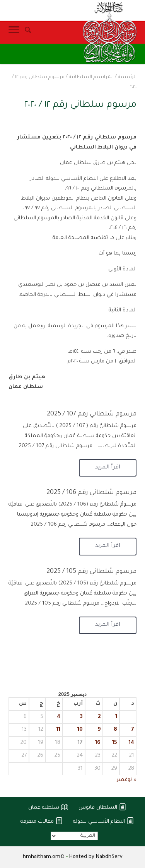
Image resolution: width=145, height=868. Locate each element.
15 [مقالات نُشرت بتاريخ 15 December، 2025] (115, 743)
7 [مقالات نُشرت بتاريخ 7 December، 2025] (133, 730)
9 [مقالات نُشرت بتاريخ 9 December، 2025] (99, 730)
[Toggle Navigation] (14, 32)
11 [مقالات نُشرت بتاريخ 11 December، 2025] (58, 730)
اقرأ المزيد (108, 468)
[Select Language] (74, 836)
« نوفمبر (127, 780)
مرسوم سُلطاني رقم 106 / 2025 (91, 493)
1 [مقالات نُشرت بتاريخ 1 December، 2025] (116, 717)
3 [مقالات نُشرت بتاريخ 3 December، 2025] (81, 717)
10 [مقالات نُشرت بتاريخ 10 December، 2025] (80, 730)
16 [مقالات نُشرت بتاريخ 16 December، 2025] (98, 743)
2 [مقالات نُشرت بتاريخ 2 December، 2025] (99, 717)
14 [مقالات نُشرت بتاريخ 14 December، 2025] (131, 743)
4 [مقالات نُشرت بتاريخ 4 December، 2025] (59, 717)
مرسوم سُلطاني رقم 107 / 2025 (92, 414)
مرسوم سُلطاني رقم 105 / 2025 (91, 572)
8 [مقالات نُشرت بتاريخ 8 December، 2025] (115, 730)
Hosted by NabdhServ (96, 857)
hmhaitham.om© (44, 857)
